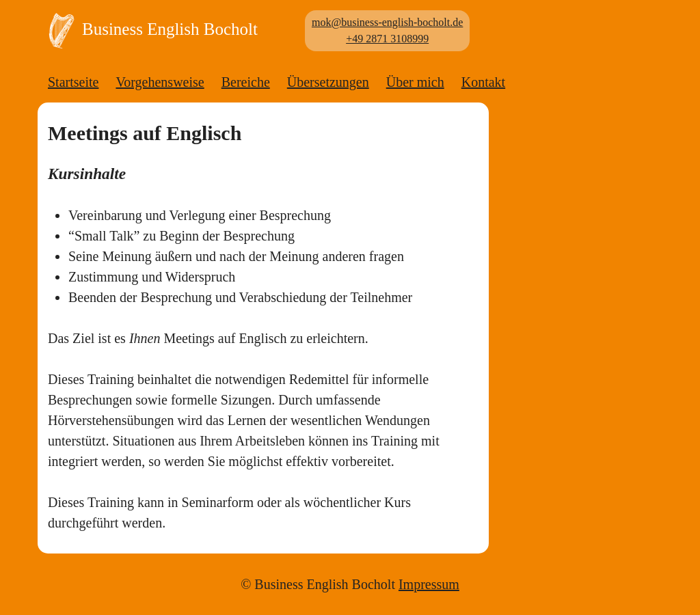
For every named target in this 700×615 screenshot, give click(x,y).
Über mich (415, 82)
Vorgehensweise (160, 82)
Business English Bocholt (149, 31)
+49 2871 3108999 (387, 39)
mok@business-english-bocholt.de (387, 22)
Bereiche (246, 82)
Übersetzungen (328, 82)
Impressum (429, 584)
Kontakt (483, 82)
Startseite (73, 82)
